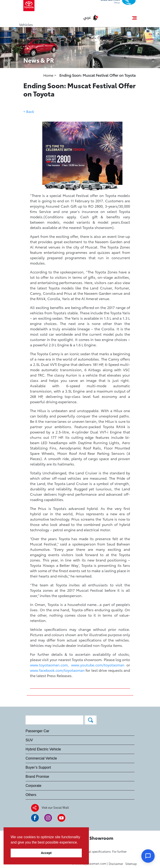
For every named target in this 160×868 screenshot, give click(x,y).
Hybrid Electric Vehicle (43, 749)
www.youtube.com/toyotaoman (98, 665)
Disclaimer (116, 864)
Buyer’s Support (38, 767)
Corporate (33, 786)
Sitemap (131, 864)
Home (49, 75)
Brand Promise (37, 777)
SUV (29, 740)
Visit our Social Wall (55, 807)
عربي (87, 17)
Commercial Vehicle (41, 758)
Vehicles (26, 24)
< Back (29, 111)
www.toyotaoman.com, (49, 665)
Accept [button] (46, 853)
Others (31, 795)
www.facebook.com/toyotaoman (57, 670)
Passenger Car (37, 731)
